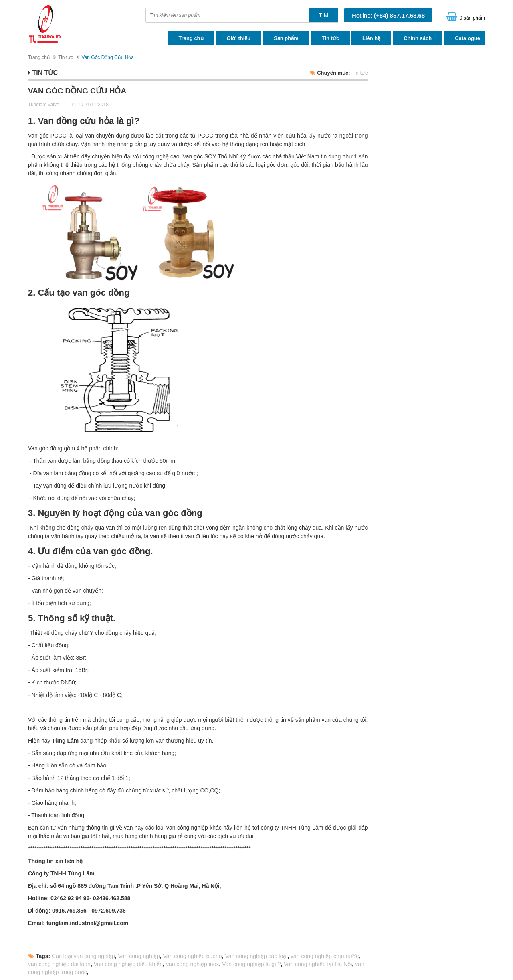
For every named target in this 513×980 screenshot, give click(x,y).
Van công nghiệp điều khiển (128, 964)
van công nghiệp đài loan (59, 964)
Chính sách (418, 38)
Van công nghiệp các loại (256, 956)
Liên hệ (371, 38)
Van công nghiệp (139, 956)
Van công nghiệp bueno (193, 956)
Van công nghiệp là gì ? (251, 964)
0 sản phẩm (472, 18)
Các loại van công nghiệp (83, 956)
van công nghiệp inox (193, 964)
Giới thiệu (238, 38)
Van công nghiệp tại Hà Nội (318, 964)
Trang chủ (191, 38)
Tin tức (330, 38)
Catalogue (468, 38)
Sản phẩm (286, 38)
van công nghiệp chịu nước (325, 956)
